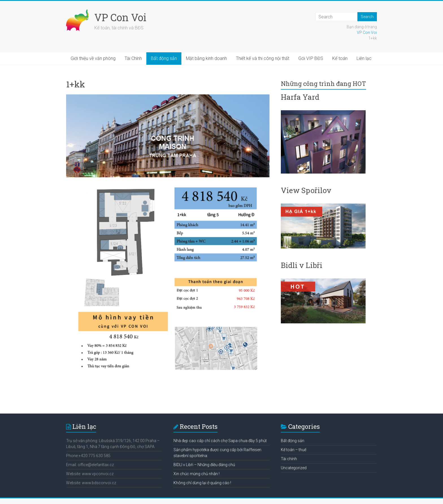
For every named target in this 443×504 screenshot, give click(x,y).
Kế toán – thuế (294, 450)
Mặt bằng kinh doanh (206, 58)
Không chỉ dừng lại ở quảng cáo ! (202, 483)
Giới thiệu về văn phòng (93, 58)
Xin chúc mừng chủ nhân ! (196, 474)
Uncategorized (294, 468)
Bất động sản (164, 58)
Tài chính (289, 459)
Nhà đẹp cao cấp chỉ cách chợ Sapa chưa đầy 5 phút (220, 441)
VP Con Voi (120, 17)
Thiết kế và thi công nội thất (263, 58)
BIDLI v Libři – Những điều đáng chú (204, 465)
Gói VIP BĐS (311, 58)
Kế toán (340, 58)
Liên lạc (364, 58)
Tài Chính (133, 58)
